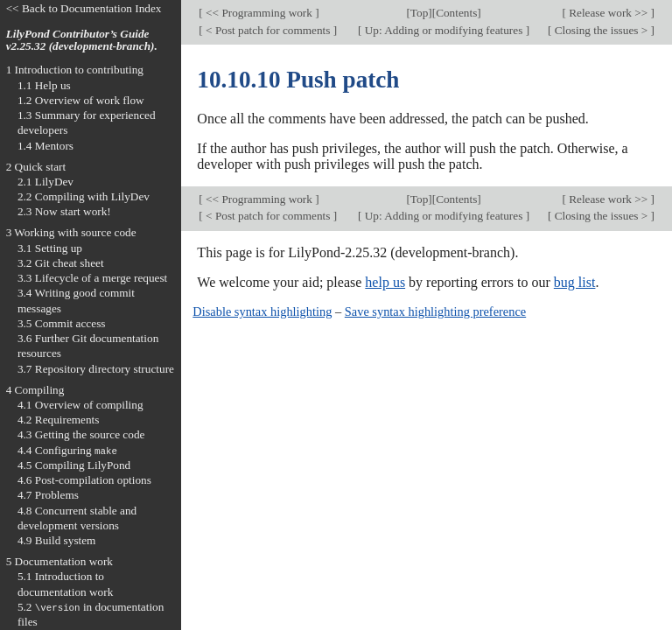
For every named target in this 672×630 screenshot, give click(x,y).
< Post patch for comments (268, 30)
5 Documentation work (59, 561)
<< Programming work (259, 13)
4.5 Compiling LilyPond (74, 465)
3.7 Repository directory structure (96, 369)
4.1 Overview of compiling (80, 405)
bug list (575, 282)
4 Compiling (35, 390)
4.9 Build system (57, 540)
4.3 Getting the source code (81, 434)
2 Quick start (36, 167)
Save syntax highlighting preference (435, 311)
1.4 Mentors (45, 146)
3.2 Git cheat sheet (61, 263)
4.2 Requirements (59, 420)
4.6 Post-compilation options (84, 480)
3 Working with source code (71, 232)
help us (385, 282)
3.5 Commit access (62, 323)
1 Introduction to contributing (75, 70)
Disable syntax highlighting (262, 311)
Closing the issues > (601, 30)
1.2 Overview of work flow (81, 100)
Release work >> (609, 13)
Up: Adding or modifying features (443, 30)
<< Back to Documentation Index (84, 8)
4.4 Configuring (67, 450)
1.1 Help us (44, 85)
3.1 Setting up (50, 248)
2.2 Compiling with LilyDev (84, 196)
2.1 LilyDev (45, 182)
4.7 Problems (48, 495)
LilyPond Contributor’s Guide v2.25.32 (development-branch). (82, 40)
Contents (456, 13)
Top (419, 13)
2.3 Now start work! (64, 211)
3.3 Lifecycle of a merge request (92, 278)
